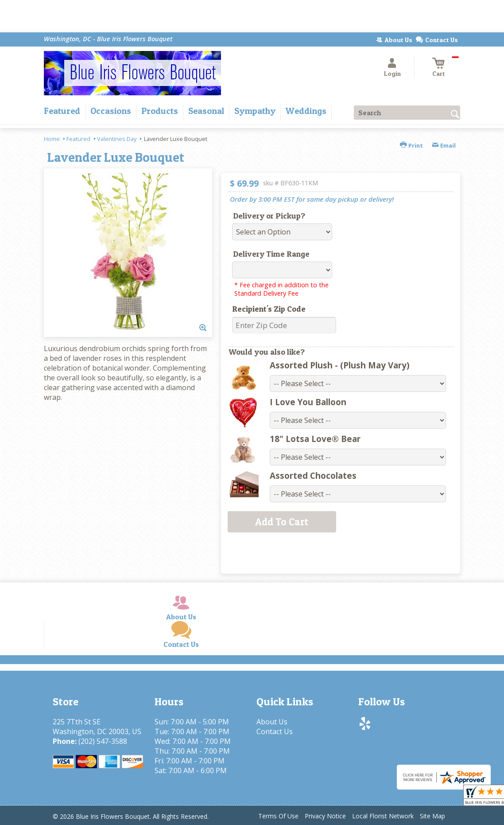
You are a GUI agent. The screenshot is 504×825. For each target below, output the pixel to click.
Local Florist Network (383, 816)
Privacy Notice (325, 816)
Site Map (432, 816)
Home (52, 139)
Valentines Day (117, 139)
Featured (78, 139)
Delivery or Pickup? (269, 216)
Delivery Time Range (271, 254)
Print (411, 145)
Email (444, 145)
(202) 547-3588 (103, 741)
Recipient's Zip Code (269, 309)
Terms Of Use (278, 816)
